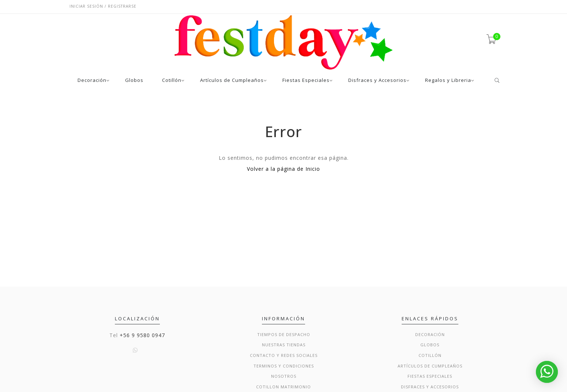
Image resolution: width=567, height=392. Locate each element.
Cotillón (172, 81)
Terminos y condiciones (284, 366)
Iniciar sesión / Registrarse (103, 6)
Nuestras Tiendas (284, 345)
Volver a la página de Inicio (283, 169)
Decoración (92, 81)
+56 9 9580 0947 (142, 335)
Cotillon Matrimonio (283, 387)
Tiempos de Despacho (284, 334)
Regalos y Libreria (448, 81)
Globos (134, 81)
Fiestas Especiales (306, 81)
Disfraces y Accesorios (377, 81)
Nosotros (284, 376)
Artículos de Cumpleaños (232, 81)
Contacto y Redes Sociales (284, 355)
